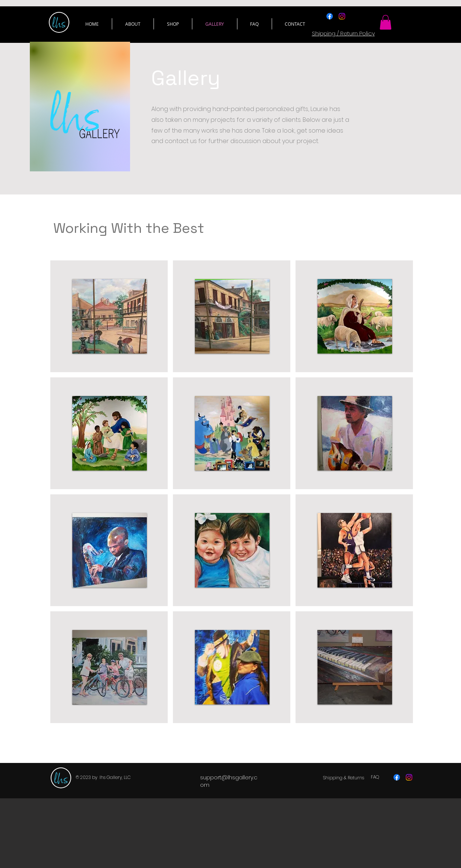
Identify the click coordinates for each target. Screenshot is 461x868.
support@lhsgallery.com (229, 781)
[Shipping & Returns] (344, 778)
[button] (173, 24)
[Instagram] (342, 16)
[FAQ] (375, 777)
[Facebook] (330, 16)
